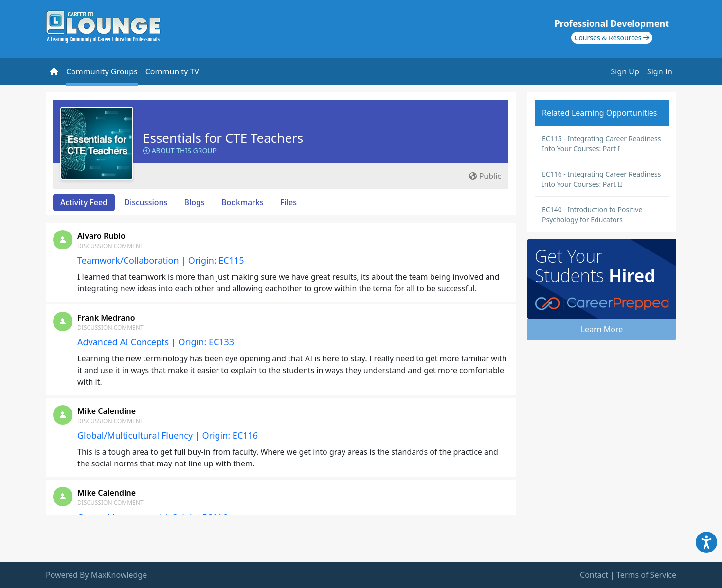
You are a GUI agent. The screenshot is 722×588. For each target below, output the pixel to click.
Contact (594, 575)
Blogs (195, 202)
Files (289, 202)
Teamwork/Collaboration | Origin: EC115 (161, 260)
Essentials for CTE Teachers (223, 138)
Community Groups (102, 71)
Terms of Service (646, 575)
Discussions (146, 202)
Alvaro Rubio (101, 236)
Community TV (172, 71)
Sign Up (625, 71)
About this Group (180, 151)
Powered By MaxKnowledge (96, 575)
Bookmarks (243, 202)
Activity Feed (84, 202)
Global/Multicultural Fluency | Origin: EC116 (168, 435)
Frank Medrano (106, 318)
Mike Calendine (107, 411)
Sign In (660, 71)
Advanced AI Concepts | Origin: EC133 (156, 342)
